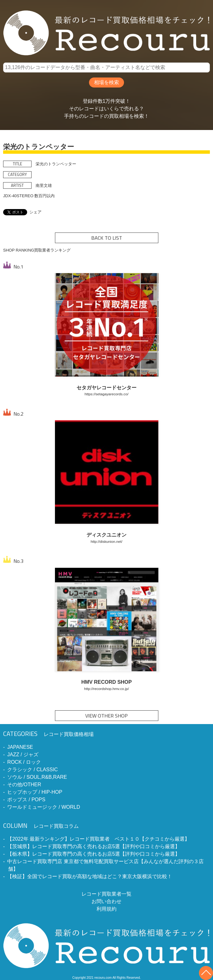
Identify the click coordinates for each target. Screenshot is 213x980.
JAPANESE (20, 747)
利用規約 (106, 909)
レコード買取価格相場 (48, 734)
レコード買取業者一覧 (106, 894)
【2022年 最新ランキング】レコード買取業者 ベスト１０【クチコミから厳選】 (98, 839)
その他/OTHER (24, 785)
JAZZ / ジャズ (23, 755)
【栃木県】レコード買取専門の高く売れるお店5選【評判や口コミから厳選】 (94, 854)
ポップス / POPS (26, 800)
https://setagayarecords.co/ (106, 394)
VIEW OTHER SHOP (106, 716)
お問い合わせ (106, 901)
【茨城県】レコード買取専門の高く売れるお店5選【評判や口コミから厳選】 (94, 846)
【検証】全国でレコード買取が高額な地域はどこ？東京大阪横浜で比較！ (90, 876)
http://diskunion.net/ (106, 541)
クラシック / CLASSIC (32, 770)
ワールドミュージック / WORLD (44, 807)
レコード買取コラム (41, 826)
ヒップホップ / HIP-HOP (35, 792)
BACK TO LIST (107, 238)
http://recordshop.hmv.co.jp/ (106, 689)
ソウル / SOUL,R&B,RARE (37, 777)
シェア (35, 212)
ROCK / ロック (24, 762)
